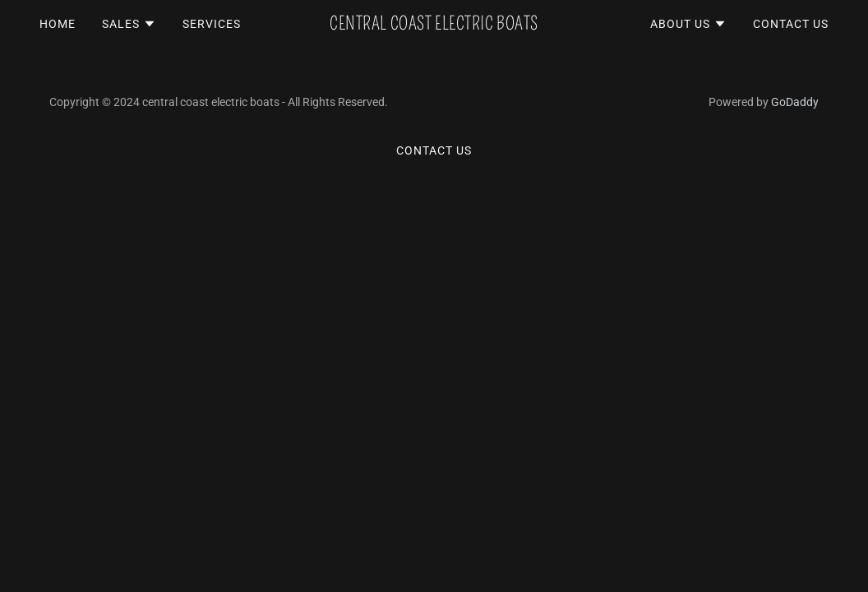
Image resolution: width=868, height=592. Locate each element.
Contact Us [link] (791, 24)
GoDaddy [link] (795, 102)
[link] (434, 25)
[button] (129, 24)
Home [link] (58, 24)
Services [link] (212, 24)
